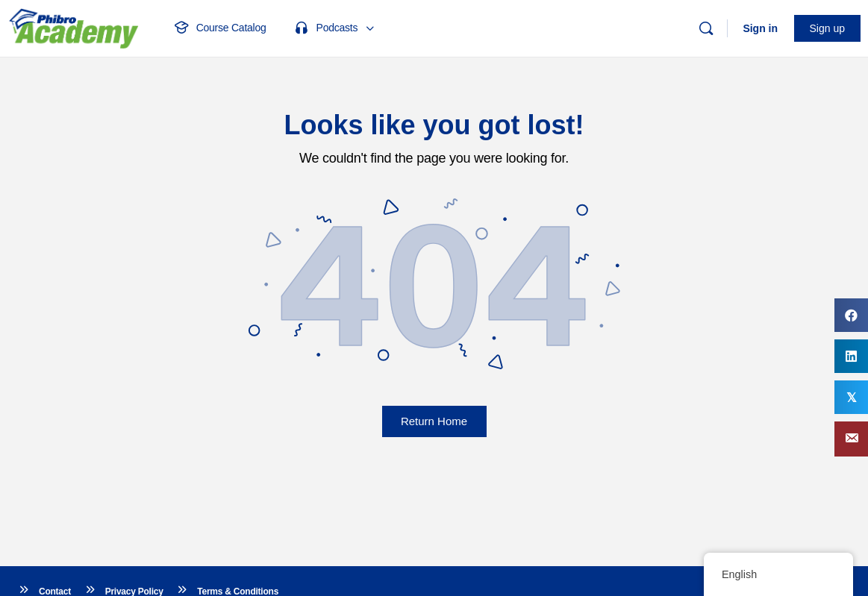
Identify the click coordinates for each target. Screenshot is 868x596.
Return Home (434, 421)
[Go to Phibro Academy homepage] (73, 26)
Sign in (760, 28)
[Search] (706, 28)
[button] (851, 439)
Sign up (827, 28)
